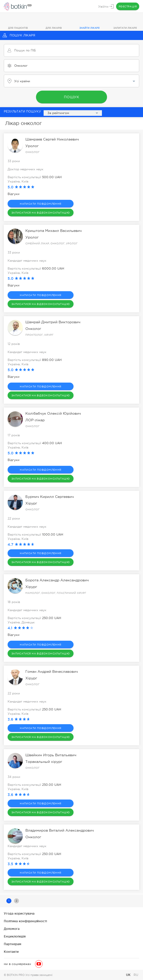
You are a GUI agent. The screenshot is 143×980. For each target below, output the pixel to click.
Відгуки (14, 194)
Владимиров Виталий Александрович (60, 830)
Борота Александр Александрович (57, 580)
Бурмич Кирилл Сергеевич (50, 497)
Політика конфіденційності (25, 921)
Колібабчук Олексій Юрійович (53, 413)
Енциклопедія (15, 936)
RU (136, 975)
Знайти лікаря (90, 28)
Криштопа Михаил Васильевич (53, 231)
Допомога (12, 929)
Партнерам (13, 944)
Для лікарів (54, 28)
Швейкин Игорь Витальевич (51, 755)
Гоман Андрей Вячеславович (52, 671)
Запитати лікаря (125, 28)
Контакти (11, 952)
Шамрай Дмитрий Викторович (53, 322)
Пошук (72, 97)
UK (129, 975)
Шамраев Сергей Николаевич (52, 139)
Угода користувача (19, 913)
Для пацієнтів (18, 28)
